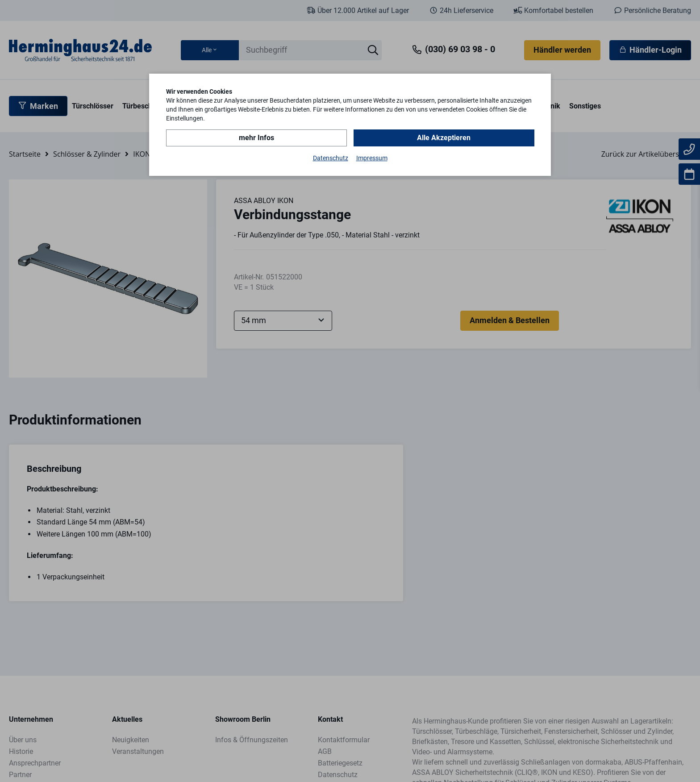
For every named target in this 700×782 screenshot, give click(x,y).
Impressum (372, 158)
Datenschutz (331, 158)
